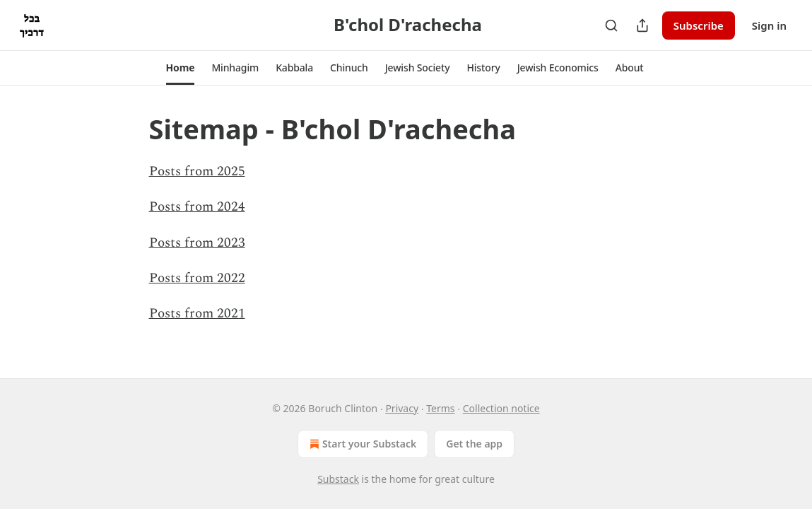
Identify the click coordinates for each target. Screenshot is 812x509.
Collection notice (501, 408)
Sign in (769, 25)
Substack (338, 479)
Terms (440, 408)
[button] (181, 68)
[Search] (611, 25)
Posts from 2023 (197, 243)
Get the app (474, 444)
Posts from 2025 (197, 171)
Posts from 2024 (197, 207)
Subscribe (699, 25)
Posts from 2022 (197, 278)
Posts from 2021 (197, 314)
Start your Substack (361, 444)
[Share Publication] (642, 25)
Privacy (402, 408)
